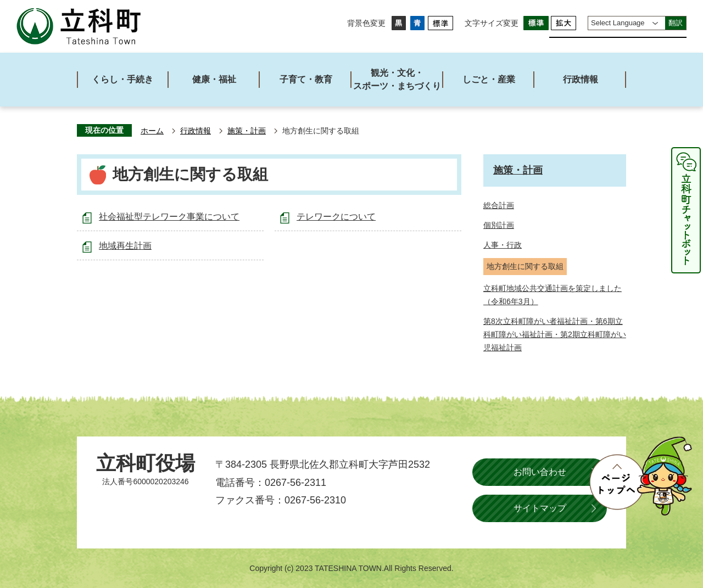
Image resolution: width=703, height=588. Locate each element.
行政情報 (196, 131)
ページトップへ (640, 476)
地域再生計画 (125, 246)
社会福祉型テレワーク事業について (169, 217)
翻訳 (676, 23)
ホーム (152, 131)
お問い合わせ (540, 472)
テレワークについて (336, 217)
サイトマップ (540, 508)
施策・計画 (247, 131)
